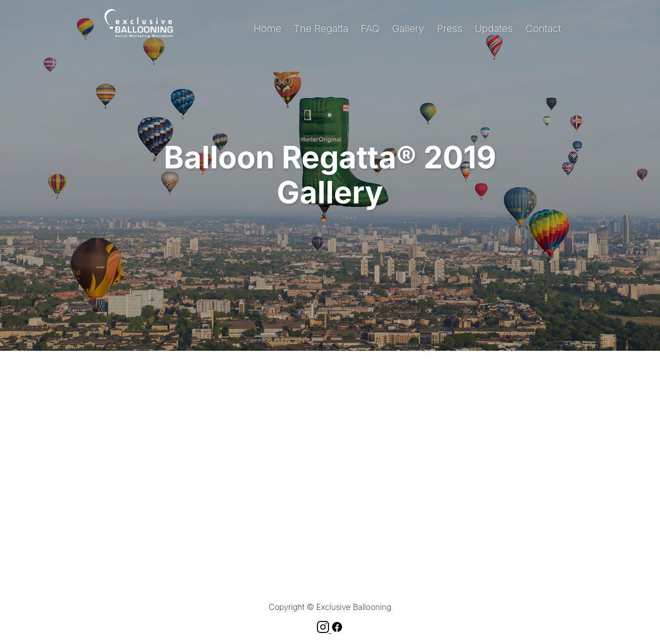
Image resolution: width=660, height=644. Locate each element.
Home (268, 29)
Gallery (408, 29)
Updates (494, 29)
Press (450, 29)
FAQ (371, 29)
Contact (543, 29)
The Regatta (321, 29)
